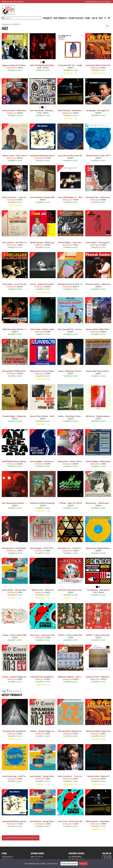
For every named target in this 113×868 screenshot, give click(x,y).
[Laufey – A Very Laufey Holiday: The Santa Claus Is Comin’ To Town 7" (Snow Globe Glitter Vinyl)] (15, 623)
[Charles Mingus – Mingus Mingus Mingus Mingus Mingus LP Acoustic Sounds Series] (15, 406)
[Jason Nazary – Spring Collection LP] (15, 579)
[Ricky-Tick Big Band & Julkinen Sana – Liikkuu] (43, 55)
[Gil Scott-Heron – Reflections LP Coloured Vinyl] (15, 100)
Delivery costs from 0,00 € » (13, 2)
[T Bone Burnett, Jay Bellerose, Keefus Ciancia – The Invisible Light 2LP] (43, 666)
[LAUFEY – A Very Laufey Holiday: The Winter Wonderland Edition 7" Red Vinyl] (98, 623)
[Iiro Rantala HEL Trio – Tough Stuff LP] (70, 55)
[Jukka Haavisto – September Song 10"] (70, 100)
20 (18, 691)
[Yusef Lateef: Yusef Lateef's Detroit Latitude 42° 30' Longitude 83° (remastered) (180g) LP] (98, 361)
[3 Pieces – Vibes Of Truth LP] (70, 493)
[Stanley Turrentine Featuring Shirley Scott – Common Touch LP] (43, 493)
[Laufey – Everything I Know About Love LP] (70, 406)
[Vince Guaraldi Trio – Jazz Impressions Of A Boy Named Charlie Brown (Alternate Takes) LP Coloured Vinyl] (70, 317)
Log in (94, 18)
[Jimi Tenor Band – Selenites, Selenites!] (43, 100)
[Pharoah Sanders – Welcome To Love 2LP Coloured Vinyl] (98, 274)
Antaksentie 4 (7, 857)
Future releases (76, 18)
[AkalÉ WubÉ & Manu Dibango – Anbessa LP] (15, 449)
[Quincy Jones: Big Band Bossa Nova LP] (98, 536)
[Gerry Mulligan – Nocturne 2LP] (43, 449)
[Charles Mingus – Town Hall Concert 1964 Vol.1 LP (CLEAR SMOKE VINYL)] (70, 230)
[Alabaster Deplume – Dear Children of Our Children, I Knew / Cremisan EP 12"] (70, 666)
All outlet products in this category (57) (21, 838)
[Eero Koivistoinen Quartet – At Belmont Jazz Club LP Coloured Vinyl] (15, 493)
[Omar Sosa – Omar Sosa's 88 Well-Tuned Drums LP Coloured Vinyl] (43, 623)
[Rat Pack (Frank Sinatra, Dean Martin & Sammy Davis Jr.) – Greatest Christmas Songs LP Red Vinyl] (70, 579)
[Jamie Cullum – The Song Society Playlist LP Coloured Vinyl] (98, 230)
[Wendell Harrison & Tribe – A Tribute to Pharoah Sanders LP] (70, 274)
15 (16, 691)
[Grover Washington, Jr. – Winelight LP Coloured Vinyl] (70, 187)
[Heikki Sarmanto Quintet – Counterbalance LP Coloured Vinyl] (15, 317)
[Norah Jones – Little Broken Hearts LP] (98, 493)
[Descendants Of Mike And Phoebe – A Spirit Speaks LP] (15, 361)
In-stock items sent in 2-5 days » (98, 2)
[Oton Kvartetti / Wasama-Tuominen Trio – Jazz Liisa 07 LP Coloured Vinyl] (70, 721)
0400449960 (76, 857)
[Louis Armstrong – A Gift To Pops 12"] (15, 766)
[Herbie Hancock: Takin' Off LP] (98, 143)
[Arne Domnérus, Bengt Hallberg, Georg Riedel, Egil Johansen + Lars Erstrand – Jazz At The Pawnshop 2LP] (43, 187)
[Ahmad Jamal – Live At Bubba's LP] (15, 536)
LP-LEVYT (16, 24)
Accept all (83, 864)
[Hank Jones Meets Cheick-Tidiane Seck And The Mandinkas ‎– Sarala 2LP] (98, 55)
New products (60, 18)
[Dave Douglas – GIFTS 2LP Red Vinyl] (43, 536)
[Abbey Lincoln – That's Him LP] (15, 143)
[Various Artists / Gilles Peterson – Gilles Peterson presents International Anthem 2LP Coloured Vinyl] (98, 317)
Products (48, 18)
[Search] (22, 18)
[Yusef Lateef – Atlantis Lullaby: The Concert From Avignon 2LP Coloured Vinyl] (43, 317)
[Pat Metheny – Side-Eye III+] (98, 579)
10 (14, 691)
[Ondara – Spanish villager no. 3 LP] (15, 666)
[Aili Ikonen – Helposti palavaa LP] (98, 406)
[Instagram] (109, 858)
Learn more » (53, 864)
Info (101, 18)
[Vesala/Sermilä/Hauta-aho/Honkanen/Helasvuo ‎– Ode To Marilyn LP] (43, 143)
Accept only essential (69, 864)
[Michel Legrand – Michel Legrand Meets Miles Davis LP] (43, 230)
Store (88, 18)
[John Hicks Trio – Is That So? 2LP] (70, 536)
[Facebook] (104, 858)
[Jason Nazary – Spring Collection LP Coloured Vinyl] (43, 811)
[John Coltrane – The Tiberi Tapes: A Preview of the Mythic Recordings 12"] (15, 230)
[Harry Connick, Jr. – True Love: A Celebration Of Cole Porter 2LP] (15, 187)
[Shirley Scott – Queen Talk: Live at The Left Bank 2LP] (70, 449)
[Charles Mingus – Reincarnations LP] (98, 449)
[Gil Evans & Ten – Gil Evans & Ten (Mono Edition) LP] (98, 187)
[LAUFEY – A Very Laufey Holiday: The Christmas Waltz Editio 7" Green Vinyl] (70, 623)
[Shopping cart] (105, 18)
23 (20, 691)
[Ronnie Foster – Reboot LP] (43, 579)
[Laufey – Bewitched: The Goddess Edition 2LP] (70, 361)
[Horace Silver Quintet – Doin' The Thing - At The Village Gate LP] (43, 406)
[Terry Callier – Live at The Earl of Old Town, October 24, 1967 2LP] (15, 274)
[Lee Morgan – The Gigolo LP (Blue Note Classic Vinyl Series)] (98, 100)
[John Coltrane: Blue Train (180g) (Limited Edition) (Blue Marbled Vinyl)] (70, 143)
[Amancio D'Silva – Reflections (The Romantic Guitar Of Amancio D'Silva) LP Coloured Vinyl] (98, 666)
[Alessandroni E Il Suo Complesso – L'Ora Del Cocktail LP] (43, 361)
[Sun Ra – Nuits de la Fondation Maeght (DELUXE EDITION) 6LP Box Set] (43, 274)
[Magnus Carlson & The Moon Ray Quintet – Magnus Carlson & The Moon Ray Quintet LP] (15, 55)
